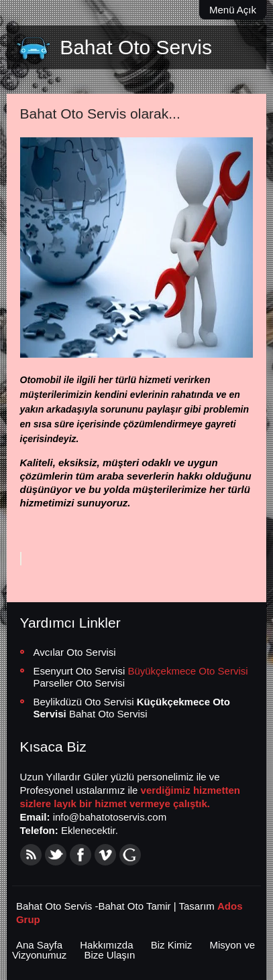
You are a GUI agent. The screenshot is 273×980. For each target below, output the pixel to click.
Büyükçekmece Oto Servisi (187, 671)
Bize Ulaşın (110, 955)
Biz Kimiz (172, 945)
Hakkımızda (106, 945)
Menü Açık (233, 10)
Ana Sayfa (39, 945)
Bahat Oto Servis (136, 47)
